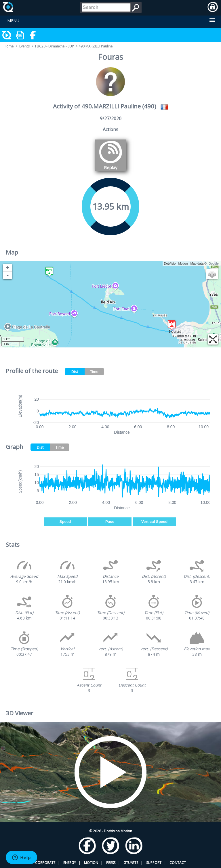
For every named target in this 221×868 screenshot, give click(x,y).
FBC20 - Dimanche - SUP (55, 46)
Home (9, 46)
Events (24, 46)
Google (214, 263)
